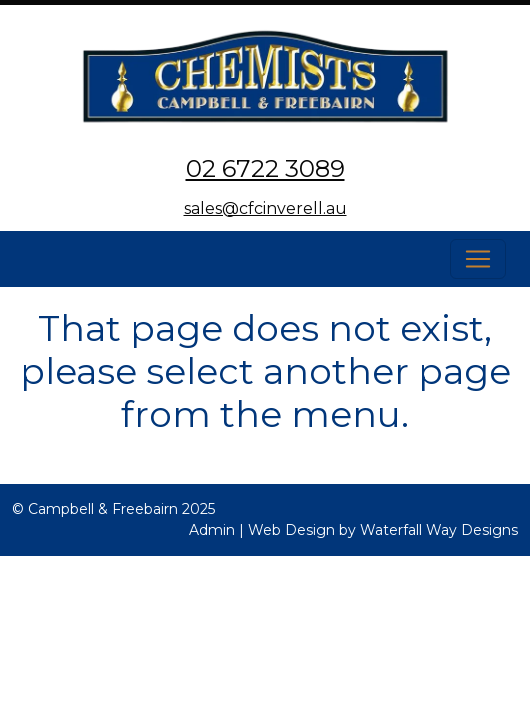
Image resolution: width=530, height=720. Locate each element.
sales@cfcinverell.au (265, 208)
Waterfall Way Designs (439, 530)
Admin (212, 530)
